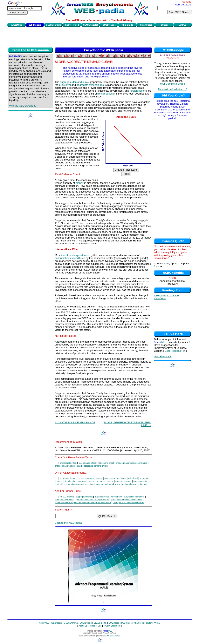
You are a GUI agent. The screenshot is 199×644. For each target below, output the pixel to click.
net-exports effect (106, 463)
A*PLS (157, 623)
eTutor (149, 623)
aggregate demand (94, 478)
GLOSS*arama (71, 623)
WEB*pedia (57, 623)
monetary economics (64, 500)
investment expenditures (75, 255)
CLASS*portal (100, 623)
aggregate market (85, 497)
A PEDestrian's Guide (166, 296)
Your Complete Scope (172, 84)
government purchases (125, 484)
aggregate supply (123, 481)
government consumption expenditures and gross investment (83, 503)
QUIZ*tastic (114, 623)
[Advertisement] (99, 36)
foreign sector (138, 91)
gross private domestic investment (126, 500)
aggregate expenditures (90, 85)
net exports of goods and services (128, 503)
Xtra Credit (160, 298)
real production (107, 94)
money (79, 183)
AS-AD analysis (67, 497)
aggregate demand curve (74, 82)
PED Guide (126, 623)
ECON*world (86, 623)
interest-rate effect (68, 463)
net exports (143, 484)
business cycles (102, 497)
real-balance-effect (87, 463)
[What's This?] (172, 58)
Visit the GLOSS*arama (23, 106)
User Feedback (173, 351)
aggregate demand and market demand (95, 481)
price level (65, 85)
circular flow (117, 497)
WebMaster (114, 636)
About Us (83, 626)
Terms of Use (95, 626)
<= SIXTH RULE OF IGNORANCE (75, 422)
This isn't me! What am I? (172, 89)
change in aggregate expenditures (131, 463)
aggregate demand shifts (95, 466)
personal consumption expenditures (92, 500)
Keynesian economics (134, 497)
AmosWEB (44, 623)
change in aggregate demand (68, 466)
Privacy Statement (112, 626)
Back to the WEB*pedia (68, 523)
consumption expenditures (70, 258)
